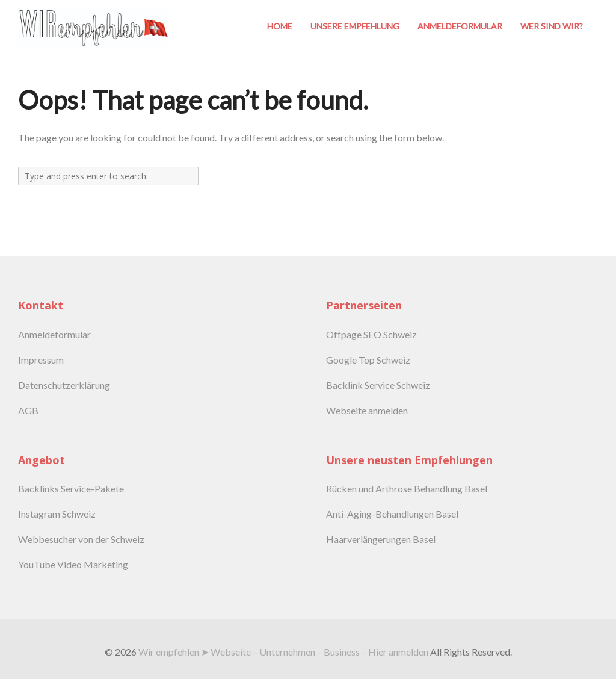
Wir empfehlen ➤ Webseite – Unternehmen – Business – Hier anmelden (283, 652)
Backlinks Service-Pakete (71, 488)
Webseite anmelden (367, 410)
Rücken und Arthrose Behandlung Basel (407, 488)
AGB (28, 410)
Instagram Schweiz (57, 514)
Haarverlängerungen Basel (381, 539)
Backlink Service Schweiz (378, 385)
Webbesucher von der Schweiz (81, 539)
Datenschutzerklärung (64, 385)
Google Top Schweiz (368, 360)
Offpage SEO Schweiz (371, 334)
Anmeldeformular (54, 334)
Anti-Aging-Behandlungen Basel (392, 514)
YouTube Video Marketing (73, 564)
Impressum (41, 360)
